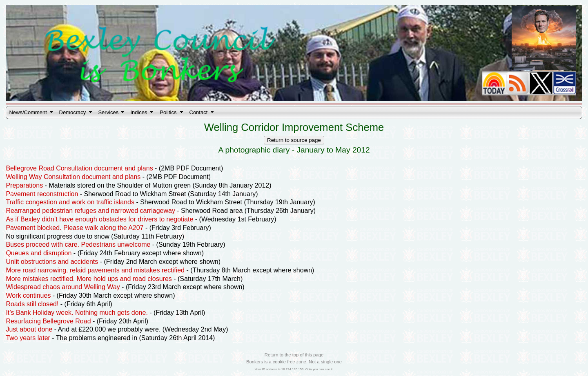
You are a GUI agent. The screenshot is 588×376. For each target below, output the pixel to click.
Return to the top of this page (294, 355)
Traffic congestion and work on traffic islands (70, 202)
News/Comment (28, 112)
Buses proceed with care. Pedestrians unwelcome (78, 244)
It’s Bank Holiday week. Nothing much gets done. (77, 313)
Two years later (28, 338)
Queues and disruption (39, 253)
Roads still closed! (32, 304)
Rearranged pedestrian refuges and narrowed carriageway (90, 211)
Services (108, 112)
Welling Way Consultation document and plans (73, 177)
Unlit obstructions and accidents (52, 262)
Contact (199, 112)
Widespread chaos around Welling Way (63, 287)
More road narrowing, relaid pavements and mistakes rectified (95, 270)
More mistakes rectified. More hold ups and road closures (89, 279)
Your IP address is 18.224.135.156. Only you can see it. (294, 369)
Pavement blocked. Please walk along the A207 (75, 228)
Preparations (24, 185)
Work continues (28, 295)
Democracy (73, 112)
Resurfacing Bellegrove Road (48, 321)
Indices (139, 112)
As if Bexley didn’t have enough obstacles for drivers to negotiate (99, 219)
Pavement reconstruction (42, 194)
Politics (168, 112)
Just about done (29, 329)
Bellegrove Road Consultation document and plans (79, 168)
